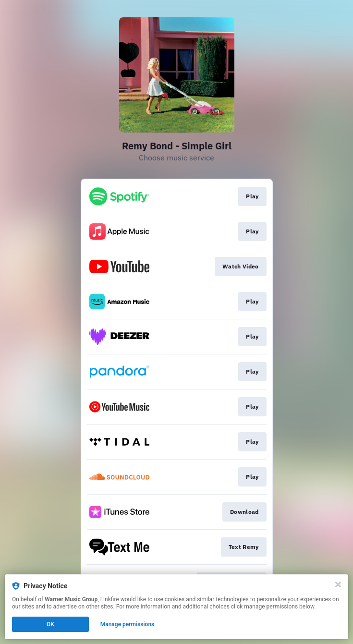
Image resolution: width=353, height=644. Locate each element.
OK (50, 624)
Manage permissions (128, 624)
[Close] (338, 584)
